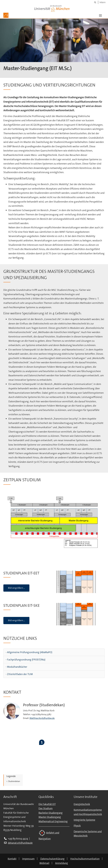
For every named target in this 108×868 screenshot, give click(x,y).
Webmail (44, 863)
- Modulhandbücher (16, 667)
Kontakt (12, 859)
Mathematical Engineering (53, 821)
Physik (77, 826)
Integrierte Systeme (84, 820)
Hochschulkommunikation (85, 859)
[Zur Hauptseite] (6, 15)
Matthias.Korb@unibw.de (42, 718)
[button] (100, 15)
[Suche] (95, 2)
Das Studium (46, 808)
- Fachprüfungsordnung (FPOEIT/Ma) (25, 660)
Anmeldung (62, 863)
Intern (103, 2)
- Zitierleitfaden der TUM (19, 674)
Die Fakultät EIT (47, 804)
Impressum (28, 859)
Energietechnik (82, 804)
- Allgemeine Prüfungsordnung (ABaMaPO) (29, 652)
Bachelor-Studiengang (51, 813)
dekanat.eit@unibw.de (20, 843)
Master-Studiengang (50, 817)
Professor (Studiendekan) (44, 705)
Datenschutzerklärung (52, 859)
